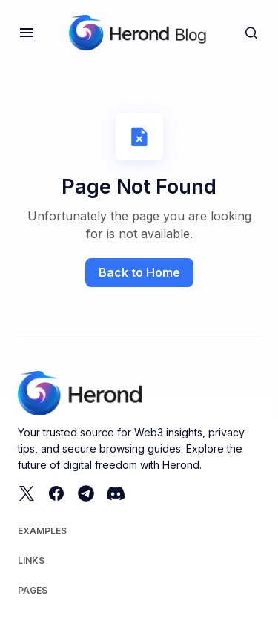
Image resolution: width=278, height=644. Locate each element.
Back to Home (139, 272)
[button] (27, 33)
